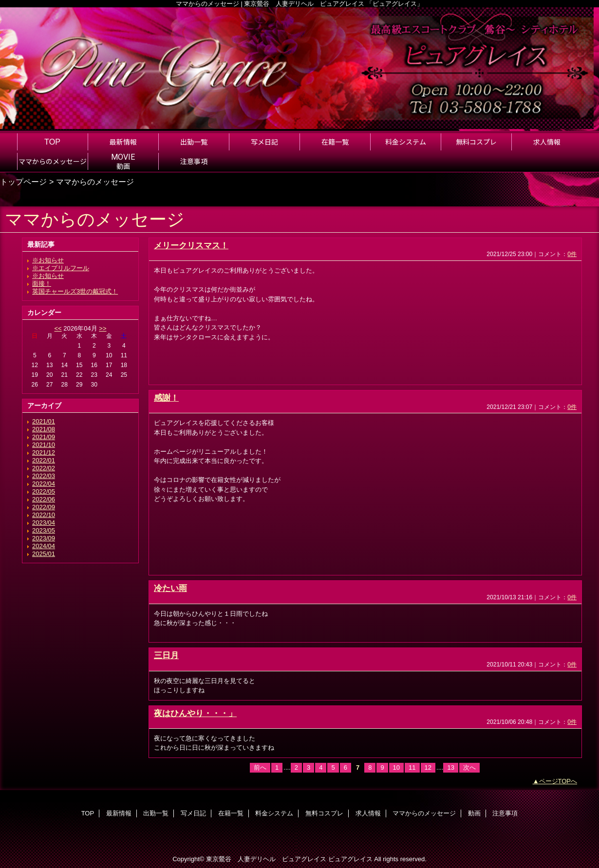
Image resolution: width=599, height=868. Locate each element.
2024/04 (44, 546)
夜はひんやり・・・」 (195, 713)
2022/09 (44, 507)
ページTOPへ (558, 781)
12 (428, 767)
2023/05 (44, 530)
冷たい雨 (170, 588)
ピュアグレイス (350, 859)
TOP (52, 142)
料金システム (274, 813)
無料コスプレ (324, 813)
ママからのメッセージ (424, 813)
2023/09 (44, 538)
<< (58, 328)
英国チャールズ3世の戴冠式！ (75, 291)
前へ (260, 767)
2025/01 (44, 554)
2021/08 (44, 429)
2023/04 (44, 523)
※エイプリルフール (61, 268)
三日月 (166, 655)
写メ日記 (193, 813)
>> (103, 328)
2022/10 (44, 515)
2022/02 (44, 468)
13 (450, 767)
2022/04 (44, 484)
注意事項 (505, 813)
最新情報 (119, 813)
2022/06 (44, 499)
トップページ (23, 182)
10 (396, 767)
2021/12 (44, 452)
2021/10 (44, 445)
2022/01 (44, 460)
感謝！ (166, 398)
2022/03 (44, 476)
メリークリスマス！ (191, 245)
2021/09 (44, 437)
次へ (469, 767)
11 (412, 767)
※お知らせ (48, 260)
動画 (474, 813)
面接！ (42, 284)
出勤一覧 (156, 813)
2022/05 (44, 491)
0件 (572, 254)
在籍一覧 (231, 813)
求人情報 (368, 813)
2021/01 (44, 421)
